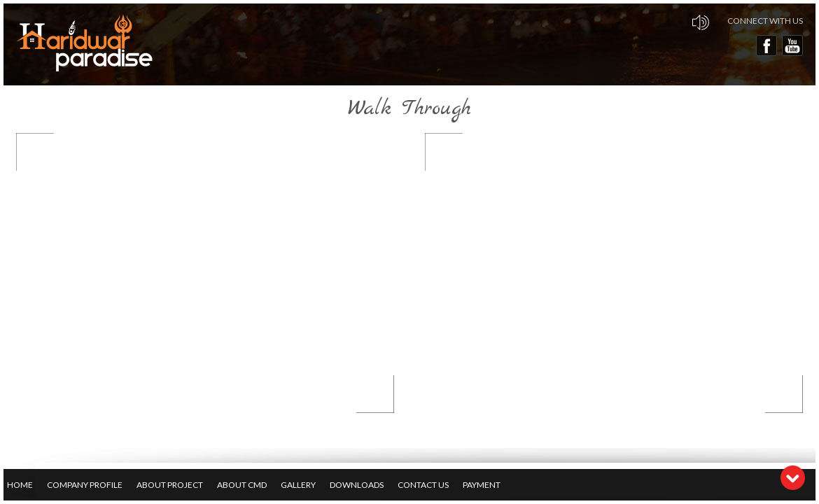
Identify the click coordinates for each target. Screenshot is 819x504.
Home (20, 485)
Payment (482, 485)
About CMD (242, 485)
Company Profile (85, 485)
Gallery (298, 485)
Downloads (357, 485)
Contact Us (423, 485)
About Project (170, 485)
